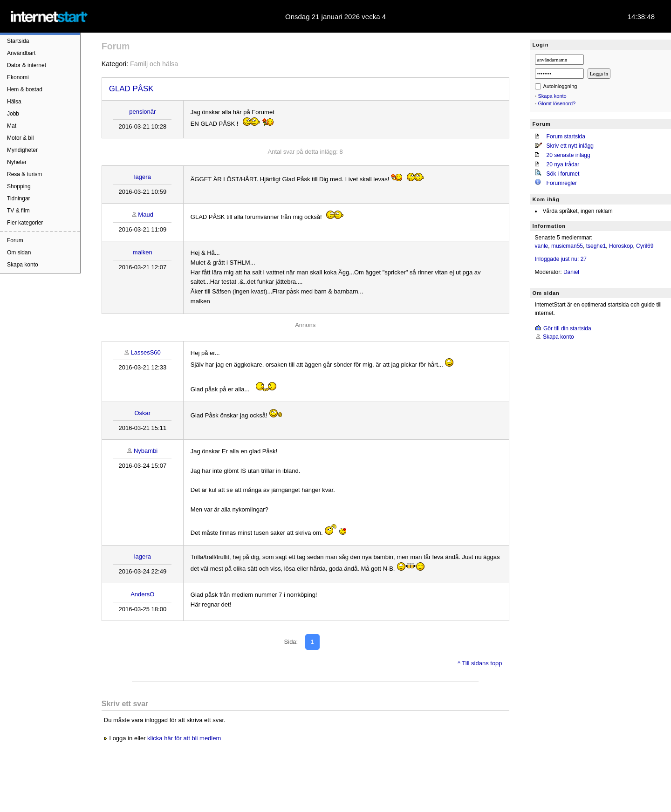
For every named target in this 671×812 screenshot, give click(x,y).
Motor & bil (20, 138)
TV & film (18, 211)
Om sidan (19, 252)
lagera (143, 177)
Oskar (142, 413)
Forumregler (562, 183)
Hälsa (14, 102)
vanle (542, 246)
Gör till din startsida (567, 328)
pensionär (142, 112)
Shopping (19, 186)
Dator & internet (27, 65)
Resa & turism (24, 174)
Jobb (13, 114)
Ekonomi (18, 77)
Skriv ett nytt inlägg (570, 146)
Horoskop (621, 246)
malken (143, 252)
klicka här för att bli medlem (184, 738)
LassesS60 (145, 352)
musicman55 (567, 246)
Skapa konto (23, 265)
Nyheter (17, 162)
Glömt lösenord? (557, 103)
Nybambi (146, 451)
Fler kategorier (25, 223)
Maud (146, 215)
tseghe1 (596, 246)
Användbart (21, 53)
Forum (15, 240)
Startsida (18, 41)
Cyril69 (645, 246)
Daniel (571, 272)
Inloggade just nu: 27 (561, 259)
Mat (12, 126)
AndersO (142, 594)
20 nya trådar (563, 164)
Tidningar (19, 198)
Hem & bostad (25, 89)
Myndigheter (22, 150)
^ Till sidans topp (480, 663)
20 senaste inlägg (568, 155)
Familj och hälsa (154, 64)
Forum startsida (566, 136)
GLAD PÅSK (131, 89)
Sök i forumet (563, 174)
